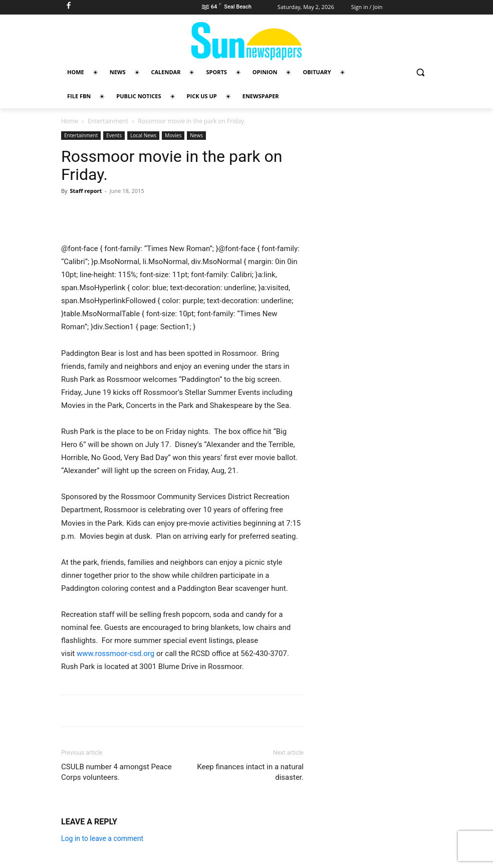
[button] (420, 72)
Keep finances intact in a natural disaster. (250, 772)
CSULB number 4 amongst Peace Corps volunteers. (116, 772)
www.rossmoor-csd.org (115, 654)
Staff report (86, 191)
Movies (173, 135)
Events (114, 135)
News (196, 135)
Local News (143, 135)
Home (70, 121)
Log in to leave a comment (102, 838)
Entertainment (108, 121)
